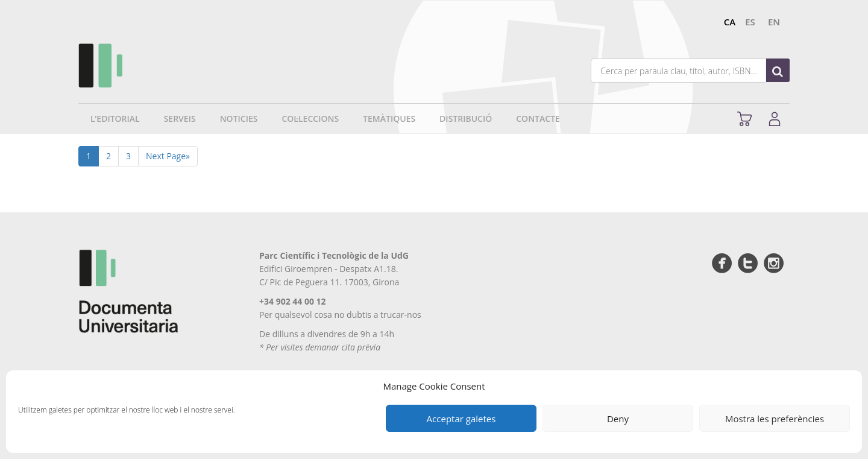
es (750, 22)
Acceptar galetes (461, 419)
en (774, 22)
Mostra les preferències (775, 419)
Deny (618, 419)
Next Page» (168, 156)
